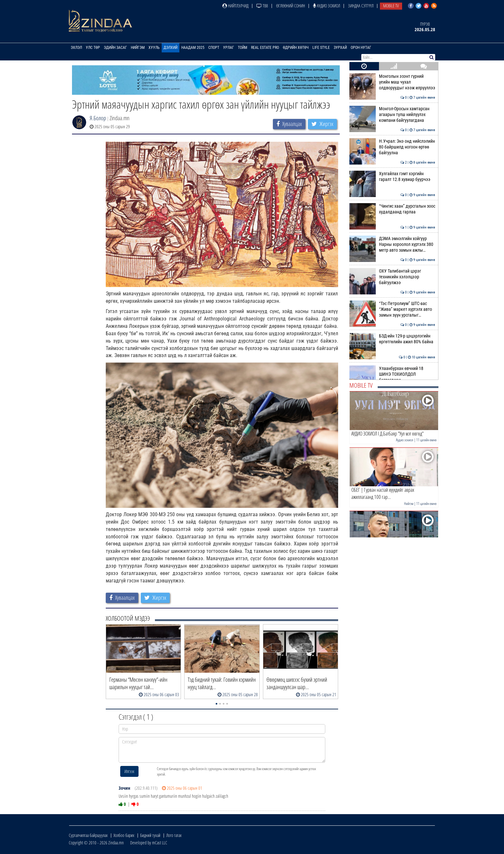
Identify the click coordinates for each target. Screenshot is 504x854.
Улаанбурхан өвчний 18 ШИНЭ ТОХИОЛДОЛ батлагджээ (392, 374)
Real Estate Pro (265, 48)
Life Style (321, 48)
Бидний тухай (150, 835)
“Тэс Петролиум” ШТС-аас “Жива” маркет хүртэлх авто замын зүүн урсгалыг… (392, 309)
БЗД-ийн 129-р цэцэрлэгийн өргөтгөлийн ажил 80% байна (392, 339)
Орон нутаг (361, 48)
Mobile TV (391, 6)
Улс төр (93, 48)
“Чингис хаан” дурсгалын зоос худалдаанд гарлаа (392, 209)
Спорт (214, 48)
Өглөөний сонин (291, 6)
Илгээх (129, 771)
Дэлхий (171, 48)
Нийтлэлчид (235, 6)
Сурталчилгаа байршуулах (88, 835)
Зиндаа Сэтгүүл (361, 6)
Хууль (154, 48)
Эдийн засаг (115, 48)
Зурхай (340, 48)
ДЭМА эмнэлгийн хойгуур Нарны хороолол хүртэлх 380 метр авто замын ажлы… (392, 244)
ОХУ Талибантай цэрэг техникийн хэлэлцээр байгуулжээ (392, 277)
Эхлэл (76, 48)
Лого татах (174, 835)
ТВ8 (262, 6)
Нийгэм (138, 48)
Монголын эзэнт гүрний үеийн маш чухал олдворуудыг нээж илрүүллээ (392, 82)
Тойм (243, 48)
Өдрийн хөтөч (296, 48)
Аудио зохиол (327, 6)
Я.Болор (98, 118)
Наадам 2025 (193, 48)
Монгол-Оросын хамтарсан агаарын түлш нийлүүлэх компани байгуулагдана (392, 115)
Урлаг (229, 48)
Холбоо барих (124, 835)
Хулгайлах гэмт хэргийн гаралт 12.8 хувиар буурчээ (392, 176)
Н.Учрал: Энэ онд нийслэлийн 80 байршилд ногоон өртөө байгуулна (392, 147)
